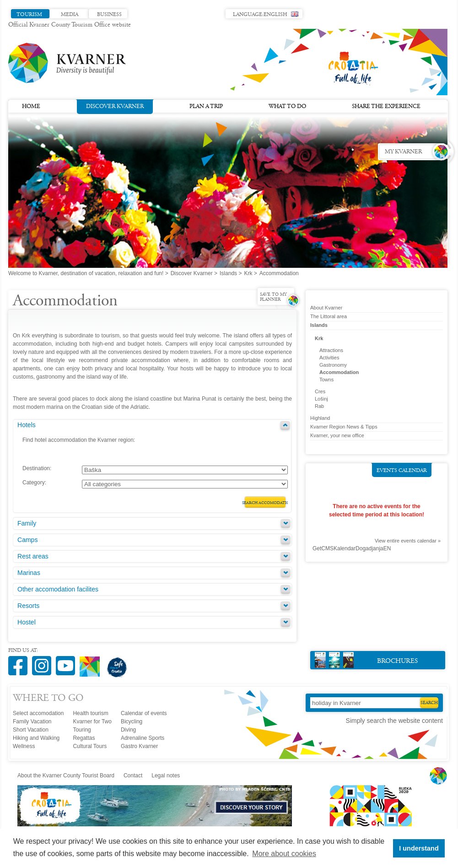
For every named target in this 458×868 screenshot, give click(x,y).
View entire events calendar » (408, 541)
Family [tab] (27, 523)
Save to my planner (273, 297)
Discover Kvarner (115, 106)
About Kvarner (326, 308)
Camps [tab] (27, 540)
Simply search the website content (394, 721)
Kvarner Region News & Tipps (344, 427)
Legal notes (166, 776)
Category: (34, 483)
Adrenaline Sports (143, 738)
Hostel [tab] (27, 622)
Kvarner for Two (92, 722)
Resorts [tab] (28, 606)
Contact (133, 776)
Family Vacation (32, 722)
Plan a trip (206, 107)
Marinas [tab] (29, 573)
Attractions (331, 350)
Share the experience (386, 107)
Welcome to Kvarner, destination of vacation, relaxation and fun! (86, 273)
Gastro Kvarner (139, 746)
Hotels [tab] (27, 425)
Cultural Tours (90, 746)
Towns (326, 380)
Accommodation (339, 372)
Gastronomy (333, 365)
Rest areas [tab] (33, 556)
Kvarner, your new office (337, 435)
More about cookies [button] (284, 854)
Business (109, 15)
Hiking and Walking (36, 738)
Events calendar (402, 471)
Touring (82, 730)
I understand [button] (419, 848)
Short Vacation (31, 730)
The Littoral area (329, 316)
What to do (287, 107)
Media (70, 15)
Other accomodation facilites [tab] (58, 589)
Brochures (366, 660)
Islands (228, 273)
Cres (320, 391)
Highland (320, 418)
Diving (128, 730)
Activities (329, 358)
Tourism (29, 15)
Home (31, 107)
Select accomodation (38, 713)
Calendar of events (144, 713)
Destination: (37, 468)
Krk (248, 273)
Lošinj (321, 399)
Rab (319, 406)
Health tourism (90, 713)
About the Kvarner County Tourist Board (66, 776)
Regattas (84, 738)
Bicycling (132, 722)
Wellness (24, 746)
